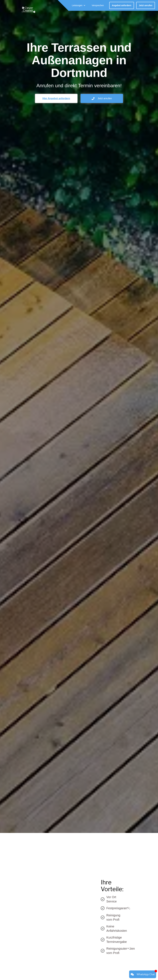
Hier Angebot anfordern (56, 98)
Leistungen (77, 5)
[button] (79, 5)
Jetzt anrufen (146, 5)
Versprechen (98, 5)
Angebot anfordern (122, 5)
